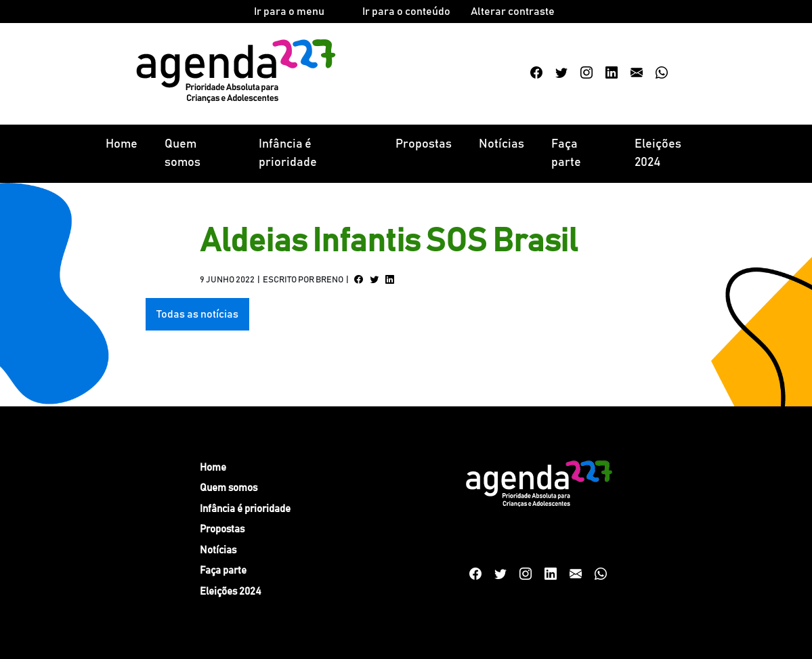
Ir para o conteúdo (406, 12)
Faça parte (566, 153)
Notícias (501, 144)
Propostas (424, 144)
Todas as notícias (197, 314)
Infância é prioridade (288, 153)
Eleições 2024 (658, 153)
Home (122, 144)
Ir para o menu (289, 12)
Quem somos (183, 153)
